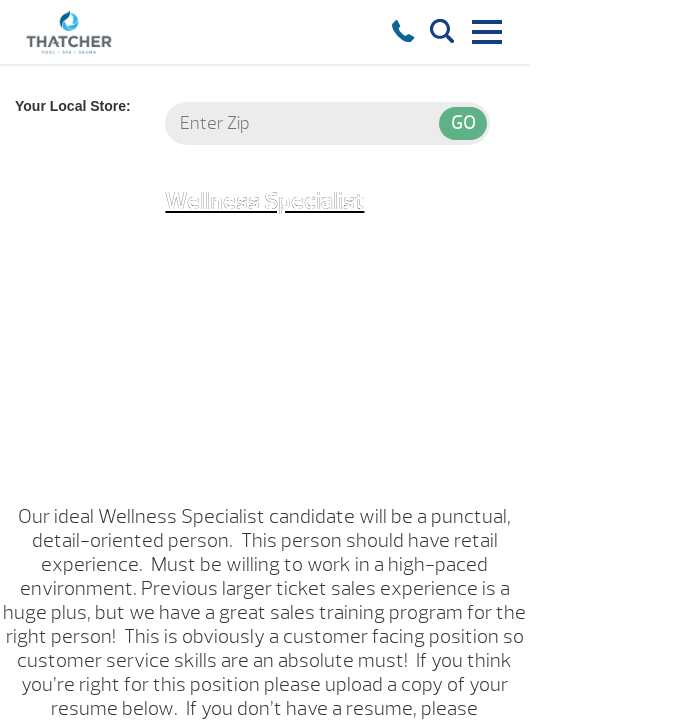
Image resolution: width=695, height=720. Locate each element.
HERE (436, 660)
